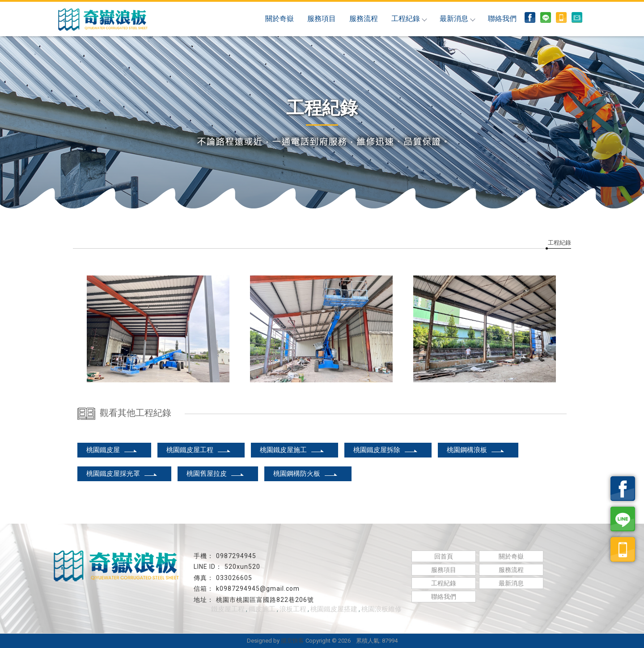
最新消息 (457, 19)
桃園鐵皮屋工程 (199, 450)
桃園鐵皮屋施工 (292, 450)
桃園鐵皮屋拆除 (386, 450)
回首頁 (444, 556)
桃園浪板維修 (381, 609)
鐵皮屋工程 (228, 609)
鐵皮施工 (262, 609)
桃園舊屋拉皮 (216, 474)
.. (353, 641)
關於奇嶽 (280, 19)
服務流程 (364, 19)
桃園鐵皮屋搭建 (334, 609)
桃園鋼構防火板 (306, 474)
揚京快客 (292, 641)
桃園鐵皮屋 (112, 450)
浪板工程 (293, 609)
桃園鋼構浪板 (476, 450)
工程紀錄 (409, 19)
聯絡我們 (502, 19)
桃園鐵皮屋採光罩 (122, 474)
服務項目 (322, 19)
